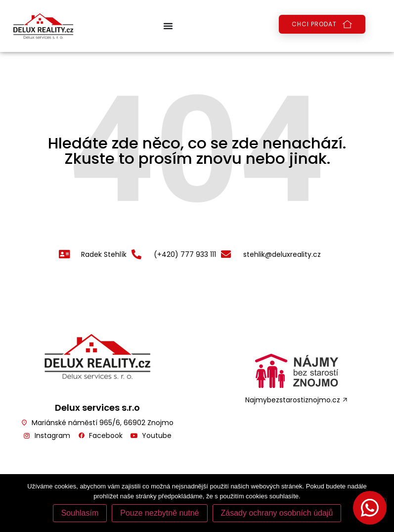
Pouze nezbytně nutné (159, 513)
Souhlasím (80, 513)
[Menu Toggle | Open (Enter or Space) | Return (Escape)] (168, 26)
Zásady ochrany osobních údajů (277, 513)
